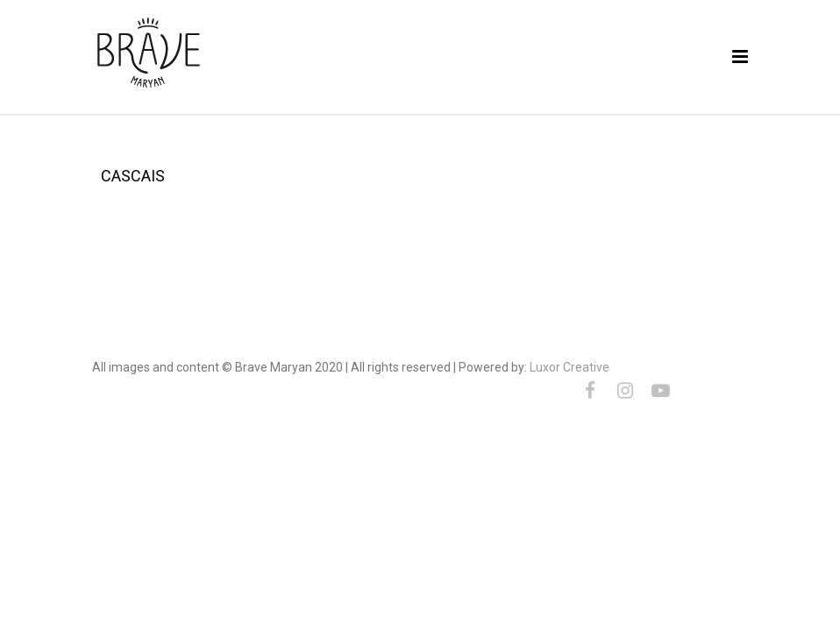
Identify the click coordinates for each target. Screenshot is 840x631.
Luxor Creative (569, 367)
